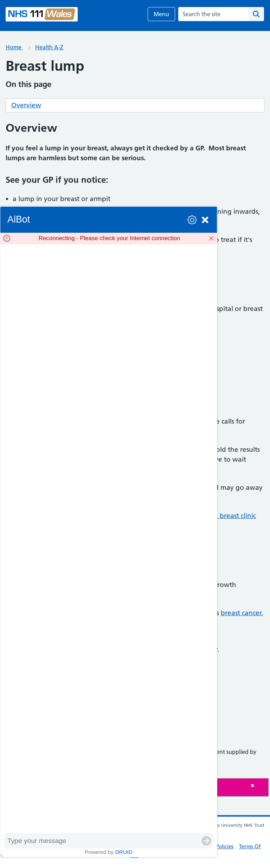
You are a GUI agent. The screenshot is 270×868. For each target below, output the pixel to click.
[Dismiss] (211, 238)
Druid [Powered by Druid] (124, 852)
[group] (109, 539)
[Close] (258, 785)
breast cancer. (242, 613)
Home (14, 47)
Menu (161, 14)
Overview (26, 105)
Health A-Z (49, 47)
